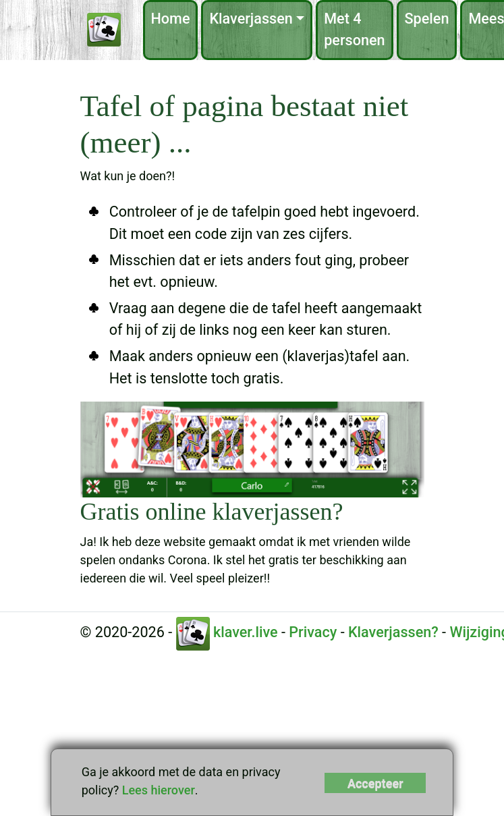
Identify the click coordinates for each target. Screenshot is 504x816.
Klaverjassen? (393, 632)
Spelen (427, 19)
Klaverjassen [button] (251, 19)
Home (171, 19)
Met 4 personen (354, 29)
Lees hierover (159, 790)
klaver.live (227, 632)
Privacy (313, 632)
